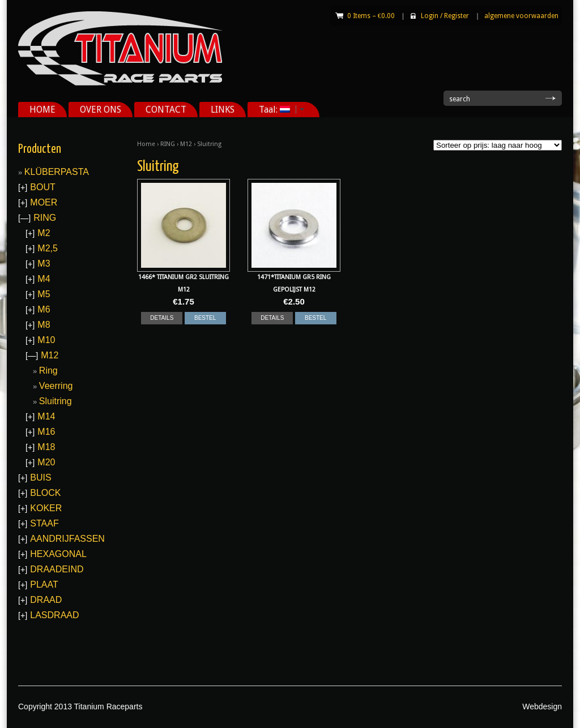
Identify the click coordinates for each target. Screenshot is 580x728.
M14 (46, 416)
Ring (48, 371)
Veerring (56, 386)
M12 (186, 144)
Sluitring (56, 401)
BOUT (42, 187)
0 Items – (371, 16)
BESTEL (205, 318)
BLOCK (45, 493)
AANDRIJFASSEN (67, 539)
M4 (44, 279)
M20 (46, 462)
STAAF (44, 523)
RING (168, 144)
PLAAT (44, 584)
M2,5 (48, 248)
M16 (46, 432)
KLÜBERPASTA (57, 172)
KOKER (46, 508)
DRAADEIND (57, 569)
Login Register (445, 16)
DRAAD (46, 600)
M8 (44, 325)
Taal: (278, 110)
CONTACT (166, 110)
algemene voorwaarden (521, 16)
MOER (44, 202)
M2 (44, 233)
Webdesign (542, 706)
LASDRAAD (54, 615)
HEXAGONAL (58, 554)
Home (146, 144)
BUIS (40, 478)
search (460, 99)
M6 (44, 309)
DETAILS (162, 318)
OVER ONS (101, 110)
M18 (46, 447)
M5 (44, 294)
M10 (46, 340)
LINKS (223, 110)
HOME (42, 110)
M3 (44, 264)
